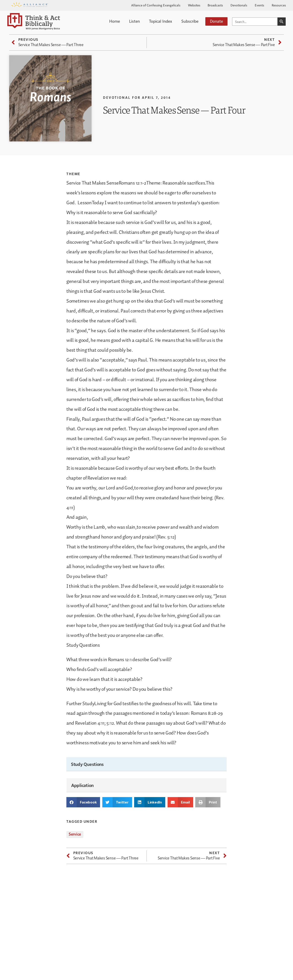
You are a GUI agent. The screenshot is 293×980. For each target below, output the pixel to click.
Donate (216, 21)
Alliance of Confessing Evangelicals (156, 5)
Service (75, 834)
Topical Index (161, 21)
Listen (134, 21)
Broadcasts (215, 5)
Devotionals (239, 5)
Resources (279, 5)
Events (259, 5)
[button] (83, 802)
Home (115, 21)
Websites (194, 5)
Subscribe (190, 21)
